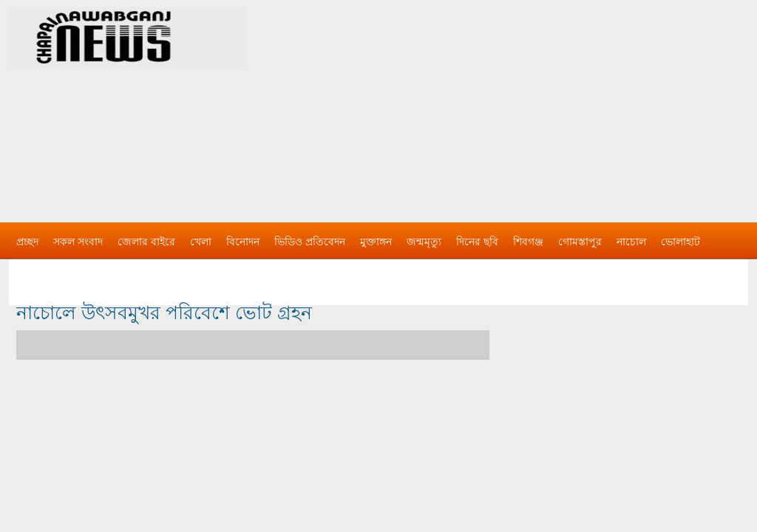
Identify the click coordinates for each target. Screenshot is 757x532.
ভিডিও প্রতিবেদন (310, 242)
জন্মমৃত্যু (424, 242)
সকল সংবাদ (78, 242)
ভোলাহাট (680, 242)
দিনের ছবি (477, 242)
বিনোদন (243, 242)
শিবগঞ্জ (528, 242)
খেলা (201, 242)
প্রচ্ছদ (27, 242)
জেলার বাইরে (146, 242)
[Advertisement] (534, 103)
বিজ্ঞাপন (34, 271)
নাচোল (631, 242)
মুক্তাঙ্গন (376, 242)
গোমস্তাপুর (580, 242)
